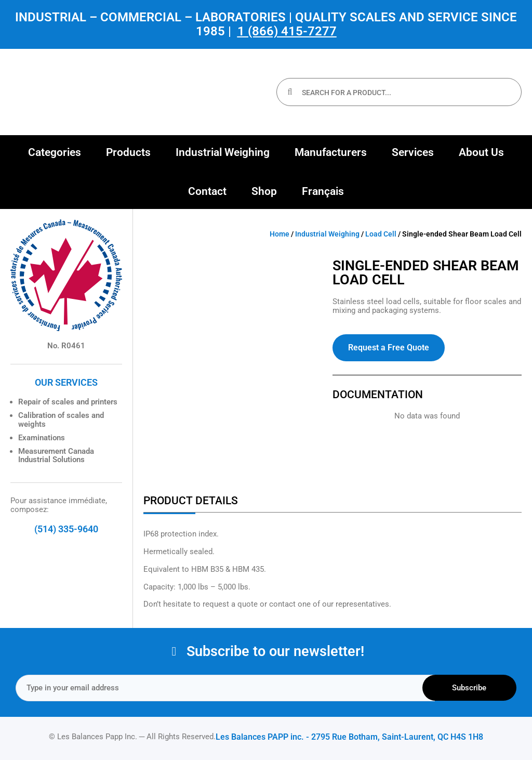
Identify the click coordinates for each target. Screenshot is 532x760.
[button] (55, 153)
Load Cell (381, 234)
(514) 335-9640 (66, 529)
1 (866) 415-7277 (287, 31)
